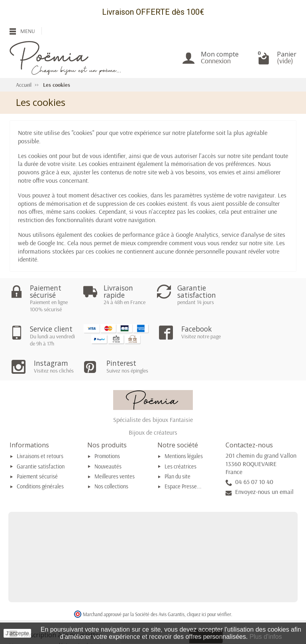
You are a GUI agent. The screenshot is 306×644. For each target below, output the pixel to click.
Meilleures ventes (115, 445)
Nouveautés (108, 435)
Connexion (216, 61)
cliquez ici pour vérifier (209, 582)
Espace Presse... (183, 455)
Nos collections (111, 455)
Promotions (107, 425)
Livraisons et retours (40, 425)
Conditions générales (40, 455)
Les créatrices (180, 435)
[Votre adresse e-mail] (155, 605)
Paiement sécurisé (37, 445)
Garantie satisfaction (41, 435)
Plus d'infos (266, 637)
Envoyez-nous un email (264, 460)
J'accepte (17, 633)
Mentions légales (184, 425)
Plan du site (178, 445)
